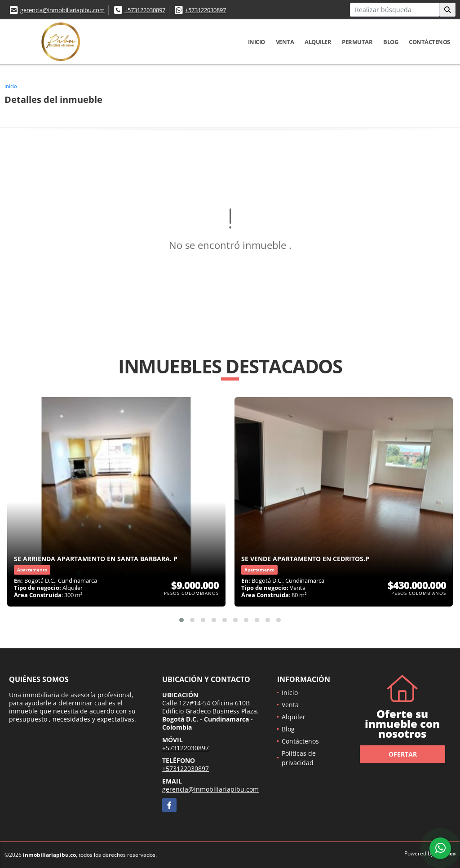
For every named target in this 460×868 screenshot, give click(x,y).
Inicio (257, 42)
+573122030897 (145, 10)
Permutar (357, 42)
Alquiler (318, 42)
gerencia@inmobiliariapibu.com (62, 10)
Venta (285, 42)
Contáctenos (429, 42)
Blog (391, 42)
